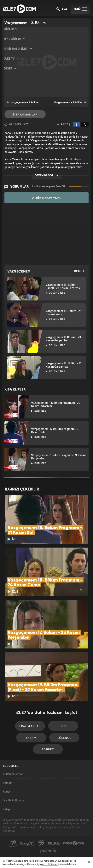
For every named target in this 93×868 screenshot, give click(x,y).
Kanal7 (13, 843)
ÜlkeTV (54, 843)
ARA (62, 9)
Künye (7, 791)
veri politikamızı (50, 864)
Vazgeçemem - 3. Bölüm (70, 102)
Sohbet (48, 749)
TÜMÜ (79, 271)
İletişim (8, 809)
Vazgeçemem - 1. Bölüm (23, 102)
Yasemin (48, 851)
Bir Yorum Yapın (46, 198)
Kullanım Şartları (13, 774)
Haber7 (74, 843)
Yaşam (31, 738)
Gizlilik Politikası (13, 800)
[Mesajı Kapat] (89, 862)
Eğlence (64, 738)
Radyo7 (27, 843)
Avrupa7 (41, 843)
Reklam (8, 783)
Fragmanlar (25, 114)
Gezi (63, 726)
